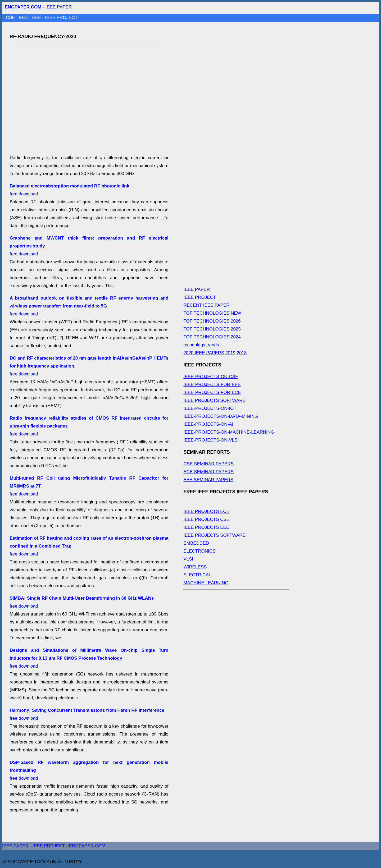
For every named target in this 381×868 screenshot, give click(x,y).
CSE (11, 18)
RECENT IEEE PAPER (206, 305)
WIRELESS (195, 567)
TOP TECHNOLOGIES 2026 (212, 321)
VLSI (188, 559)
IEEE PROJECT (61, 18)
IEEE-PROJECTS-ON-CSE (211, 377)
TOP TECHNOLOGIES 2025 (212, 329)
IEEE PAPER (59, 7)
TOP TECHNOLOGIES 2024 (212, 337)
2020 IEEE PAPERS (204, 353)
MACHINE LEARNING (206, 583)
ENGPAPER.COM (87, 846)
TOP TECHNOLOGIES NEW (212, 313)
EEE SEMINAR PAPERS (208, 480)
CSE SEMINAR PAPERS (208, 464)
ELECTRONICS (199, 551)
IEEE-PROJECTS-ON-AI (208, 424)
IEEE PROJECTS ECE (206, 511)
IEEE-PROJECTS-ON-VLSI (211, 440)
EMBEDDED (196, 543)
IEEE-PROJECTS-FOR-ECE (212, 392)
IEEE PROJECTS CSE (206, 519)
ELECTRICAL (197, 575)
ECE (24, 18)
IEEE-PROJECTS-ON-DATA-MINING (221, 416)
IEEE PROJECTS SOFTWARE (214, 400)
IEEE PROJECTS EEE (206, 527)
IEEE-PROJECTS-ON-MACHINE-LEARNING (229, 432)
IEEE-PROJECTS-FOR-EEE (212, 385)
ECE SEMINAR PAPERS (208, 472)
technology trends (201, 345)
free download (89, 306)
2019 (230, 353)
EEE (37, 18)
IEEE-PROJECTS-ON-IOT (210, 408)
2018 (242, 353)
